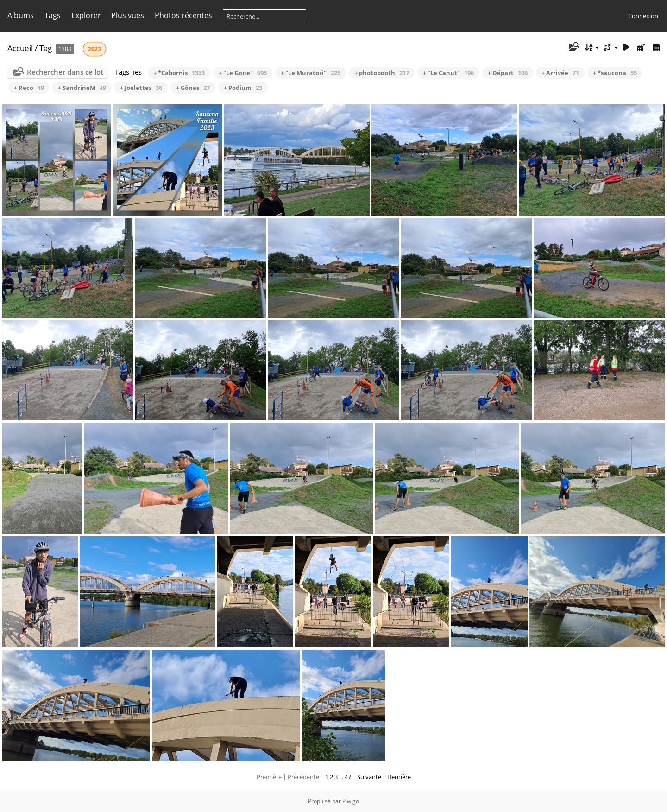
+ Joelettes (141, 88)
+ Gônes (193, 88)
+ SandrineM (82, 88)
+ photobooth (382, 73)
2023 (94, 49)
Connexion (643, 16)
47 (348, 777)
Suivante (369, 777)
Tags (53, 15)
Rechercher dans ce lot (65, 72)
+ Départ (508, 73)
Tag (46, 48)
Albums (21, 15)
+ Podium (243, 88)
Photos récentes (183, 15)
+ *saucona (615, 73)
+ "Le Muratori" (311, 73)
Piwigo (351, 801)
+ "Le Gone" (243, 73)
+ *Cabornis (179, 73)
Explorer (86, 15)
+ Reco (29, 88)
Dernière (399, 777)
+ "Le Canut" (448, 73)
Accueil (20, 48)
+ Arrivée (560, 73)
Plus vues (128, 15)
